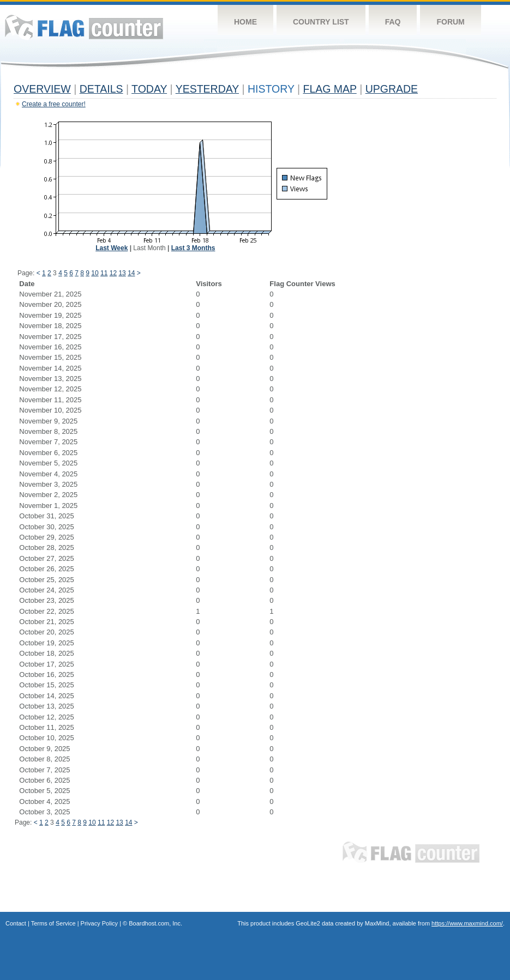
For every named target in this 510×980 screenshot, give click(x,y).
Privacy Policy (99, 923)
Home (245, 22)
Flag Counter (84, 27)
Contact (16, 923)
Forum (450, 22)
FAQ (393, 22)
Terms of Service (53, 923)
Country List (321, 22)
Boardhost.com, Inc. (155, 923)
